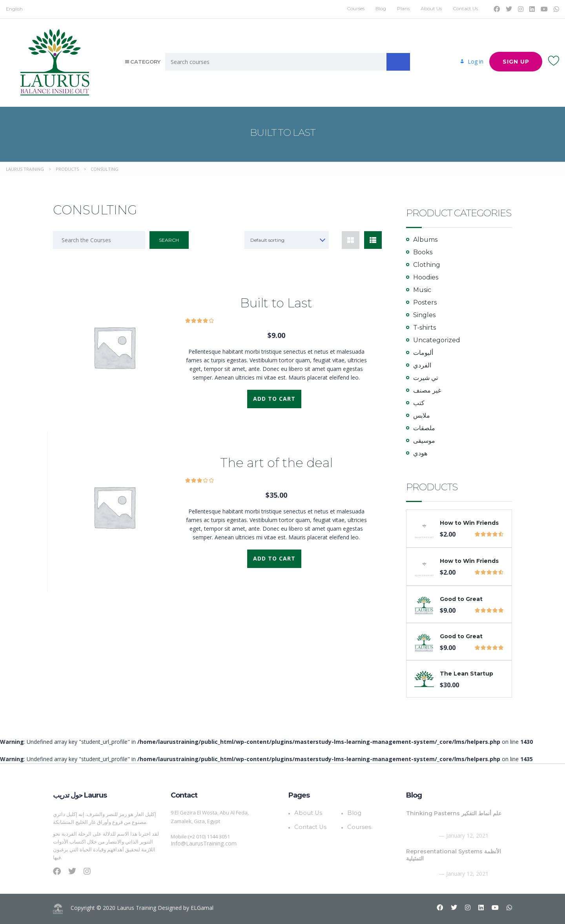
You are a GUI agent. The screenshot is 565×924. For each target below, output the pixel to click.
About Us (431, 8)
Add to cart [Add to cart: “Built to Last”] (274, 399)
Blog (381, 8)
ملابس (422, 415)
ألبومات (423, 353)
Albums (425, 240)
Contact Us (465, 8)
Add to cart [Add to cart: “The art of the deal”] (274, 558)
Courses (356, 8)
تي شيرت (426, 378)
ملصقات (424, 428)
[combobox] (287, 240)
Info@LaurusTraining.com (201, 844)
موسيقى (424, 441)
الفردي (422, 365)
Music (422, 290)
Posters (425, 302)
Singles (424, 315)
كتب (419, 403)
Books (423, 252)
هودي (420, 453)
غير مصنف (427, 390)
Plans (403, 8)
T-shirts (425, 328)
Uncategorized (437, 340)
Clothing (427, 265)
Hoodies (426, 277)
